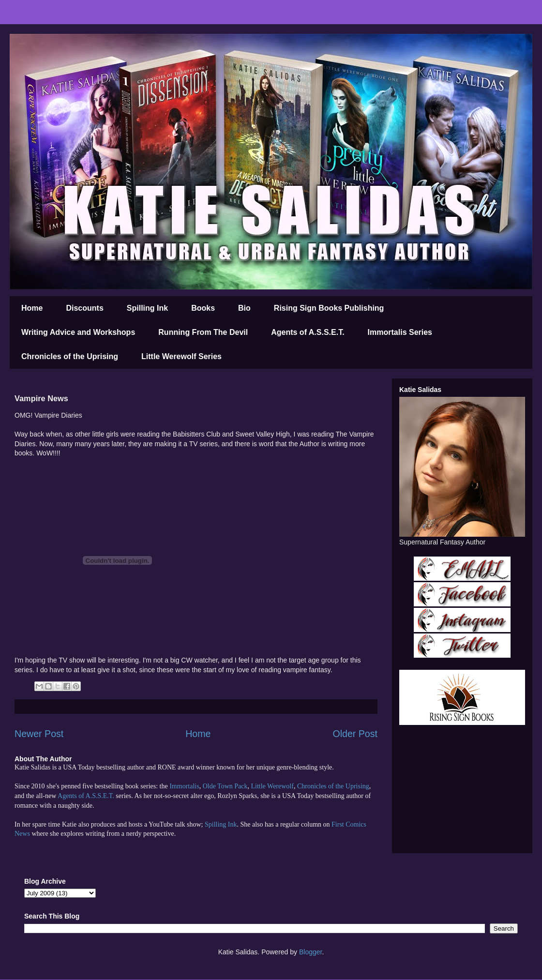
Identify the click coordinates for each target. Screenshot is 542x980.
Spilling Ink (147, 308)
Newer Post (39, 734)
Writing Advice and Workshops (78, 332)
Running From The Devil (203, 332)
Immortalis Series (400, 332)
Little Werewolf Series (181, 356)
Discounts (84, 308)
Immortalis (184, 786)
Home (32, 308)
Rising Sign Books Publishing (329, 308)
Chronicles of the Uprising (70, 356)
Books (203, 308)
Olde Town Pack (225, 786)
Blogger (310, 952)
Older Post (355, 734)
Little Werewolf (272, 786)
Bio (244, 308)
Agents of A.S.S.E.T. (308, 332)
